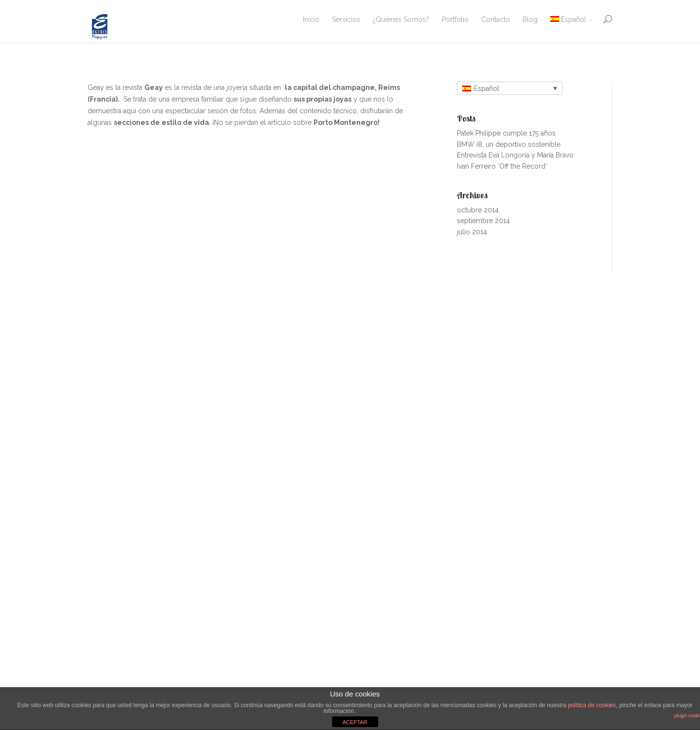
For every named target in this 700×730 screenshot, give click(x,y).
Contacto (496, 19)
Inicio (311, 19)
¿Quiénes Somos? (401, 19)
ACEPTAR (355, 722)
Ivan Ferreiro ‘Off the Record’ (502, 166)
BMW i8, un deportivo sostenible (509, 144)
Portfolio (455, 19)
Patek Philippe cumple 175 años (506, 133)
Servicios (346, 19)
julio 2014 (472, 232)
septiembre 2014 (483, 221)
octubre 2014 (478, 210)
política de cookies (592, 705)
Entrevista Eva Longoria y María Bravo (515, 155)
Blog (530, 19)
